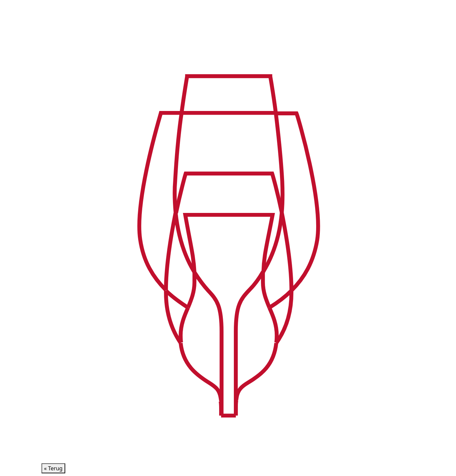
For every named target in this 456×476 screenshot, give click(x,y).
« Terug (53, 468)
